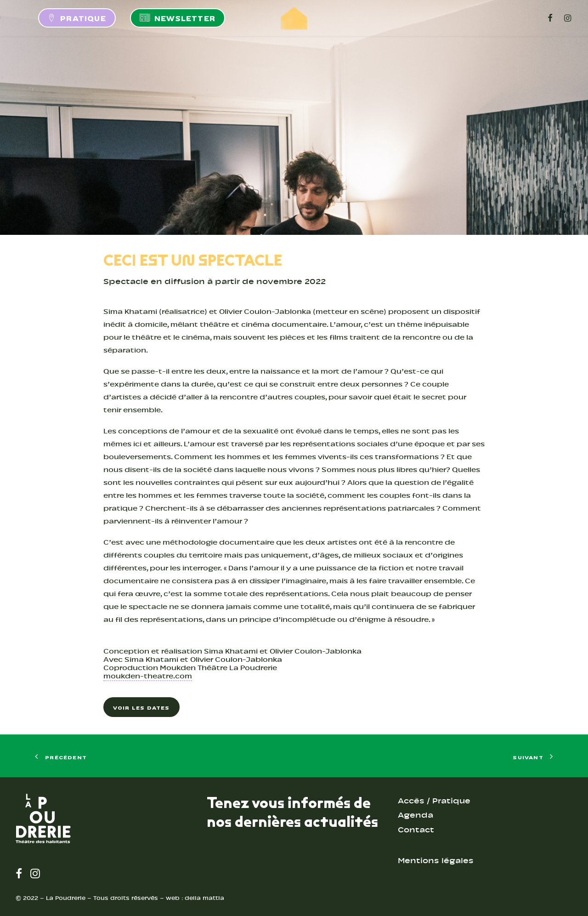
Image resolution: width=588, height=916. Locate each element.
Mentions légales (436, 861)
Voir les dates (141, 707)
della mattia (204, 898)
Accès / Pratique (434, 801)
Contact (416, 830)
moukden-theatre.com (148, 676)
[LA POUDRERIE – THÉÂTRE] (294, 18)
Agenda (416, 815)
